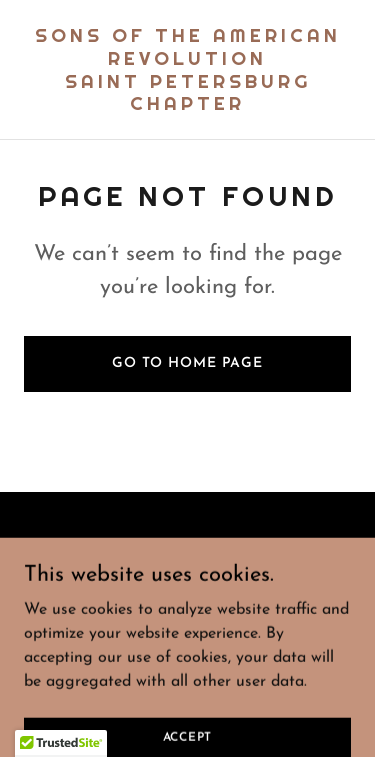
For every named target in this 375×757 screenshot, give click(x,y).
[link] (187, 106)
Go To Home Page (187, 363)
